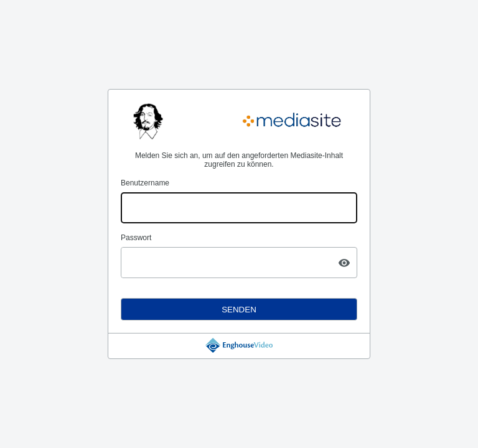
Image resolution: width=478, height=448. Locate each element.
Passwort (136, 238)
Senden (239, 310)
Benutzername (145, 183)
